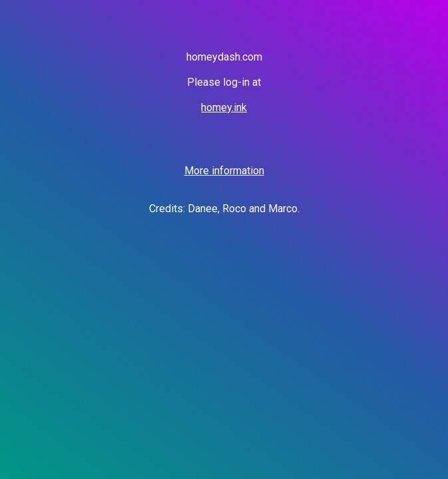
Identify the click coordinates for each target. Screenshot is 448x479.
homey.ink (224, 107)
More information (224, 171)
